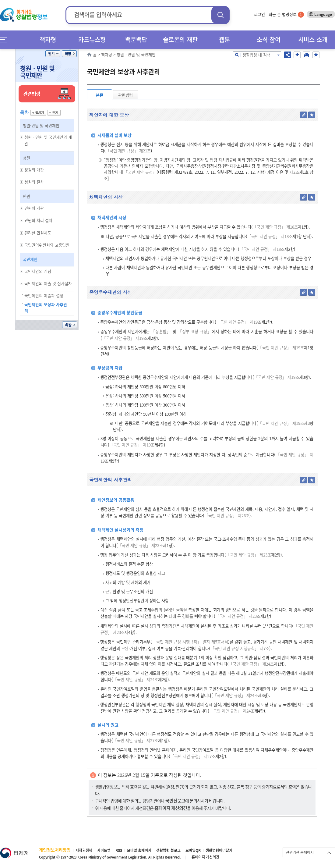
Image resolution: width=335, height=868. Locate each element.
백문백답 (136, 39)
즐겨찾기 (316, 55)
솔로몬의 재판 (180, 39)
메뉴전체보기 (6, 39)
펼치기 (38, 113)
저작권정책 (84, 850)
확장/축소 (69, 54)
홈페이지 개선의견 (205, 857)
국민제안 (30, 259)
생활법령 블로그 (168, 850)
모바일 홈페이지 (139, 850)
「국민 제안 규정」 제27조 (136, 740)
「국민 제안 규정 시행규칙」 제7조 (240, 648)
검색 (220, 15)
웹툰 (224, 39)
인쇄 (307, 55)
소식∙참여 (269, 39)
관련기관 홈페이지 (300, 852)
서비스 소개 (313, 39)
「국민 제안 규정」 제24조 (251, 664)
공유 (288, 55)
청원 (26, 158)
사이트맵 (104, 850)
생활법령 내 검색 (256, 55)
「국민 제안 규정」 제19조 (239, 322)
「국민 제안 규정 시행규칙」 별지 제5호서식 (190, 642)
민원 (26, 196)
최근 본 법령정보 (286, 14)
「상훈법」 (161, 331)
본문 (100, 95)
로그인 (259, 14)
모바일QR (193, 850)
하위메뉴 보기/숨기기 (22, 137)
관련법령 (125, 95)
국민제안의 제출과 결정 (44, 295)
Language (323, 14)
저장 (297, 55)
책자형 (48, 39)
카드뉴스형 (92, 39)
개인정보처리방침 (55, 850)
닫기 (53, 54)
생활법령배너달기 (219, 850)
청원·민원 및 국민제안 (41, 125)
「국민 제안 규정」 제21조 (128, 151)
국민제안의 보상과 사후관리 (46, 308)
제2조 (293, 172)
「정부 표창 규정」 (195, 331)
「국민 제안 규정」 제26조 (227, 516)
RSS (119, 850)
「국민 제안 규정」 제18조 (275, 227)
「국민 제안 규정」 (140, 172)
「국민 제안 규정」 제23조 (140, 545)
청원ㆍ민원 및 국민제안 (37, 72)
